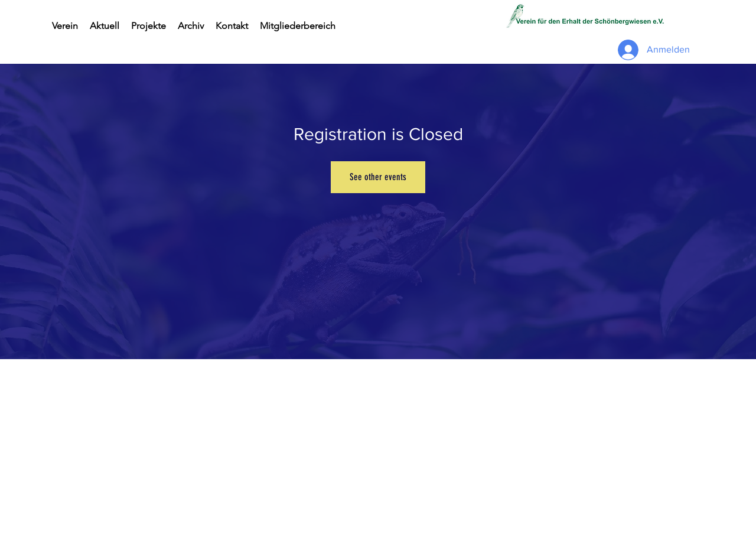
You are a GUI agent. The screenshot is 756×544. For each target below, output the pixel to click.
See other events (378, 177)
